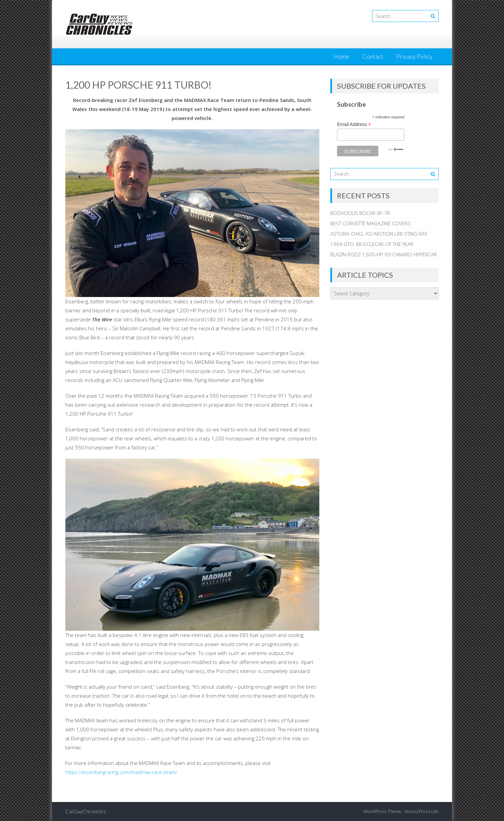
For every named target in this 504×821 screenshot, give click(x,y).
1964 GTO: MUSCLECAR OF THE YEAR (372, 244)
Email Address (354, 124)
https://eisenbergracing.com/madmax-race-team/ (121, 772)
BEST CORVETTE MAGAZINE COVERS (370, 223)
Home (341, 56)
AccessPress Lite (422, 811)
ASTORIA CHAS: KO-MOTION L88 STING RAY (379, 234)
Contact (373, 56)
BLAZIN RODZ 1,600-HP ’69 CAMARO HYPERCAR (384, 254)
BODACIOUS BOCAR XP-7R (360, 213)
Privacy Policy (414, 56)
